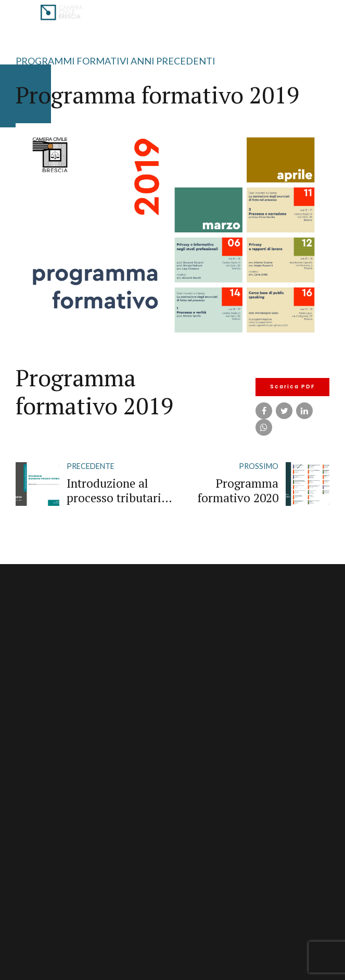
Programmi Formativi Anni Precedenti (116, 61)
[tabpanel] (172, 234)
